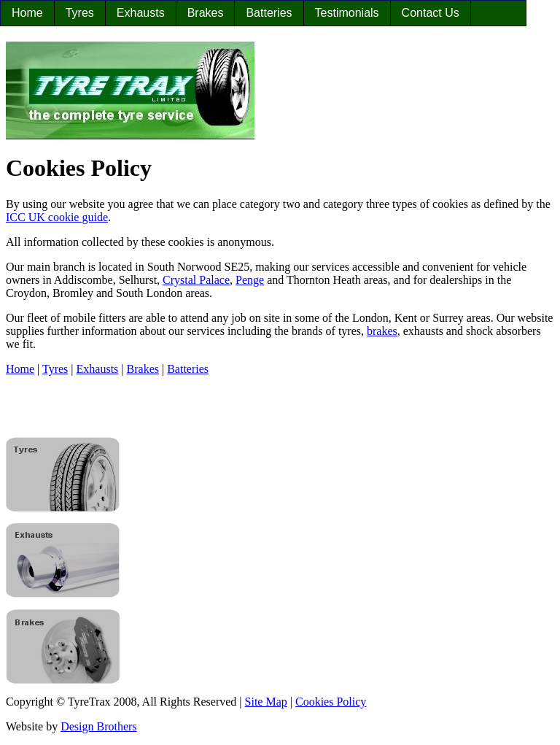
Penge (250, 280)
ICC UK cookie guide (57, 217)
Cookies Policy (331, 702)
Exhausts (141, 13)
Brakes (206, 13)
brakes (382, 331)
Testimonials (347, 13)
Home (27, 13)
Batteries (269, 13)
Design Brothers (98, 726)
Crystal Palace (196, 280)
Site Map (266, 702)
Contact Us (431, 13)
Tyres (80, 13)
